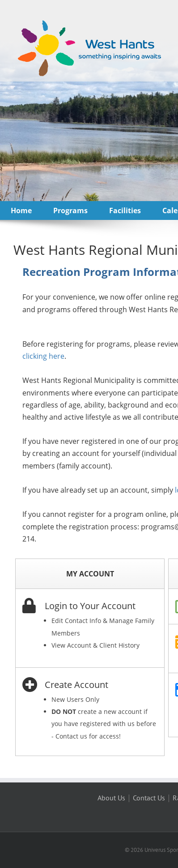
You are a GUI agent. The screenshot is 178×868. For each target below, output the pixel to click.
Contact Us (149, 798)
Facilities (125, 211)
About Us (111, 798)
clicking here (43, 356)
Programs (70, 211)
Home (21, 211)
